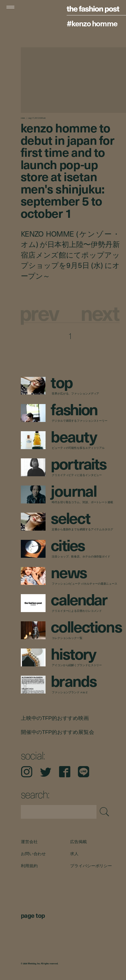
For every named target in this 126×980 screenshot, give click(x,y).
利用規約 (29, 865)
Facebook (65, 772)
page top (33, 915)
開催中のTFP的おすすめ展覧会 (57, 732)
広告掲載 (79, 841)
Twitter (46, 772)
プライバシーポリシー (91, 865)
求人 (75, 853)
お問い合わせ (33, 853)
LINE (84, 772)
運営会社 (29, 841)
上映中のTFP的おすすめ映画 (55, 718)
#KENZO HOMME (92, 23)
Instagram (27, 772)
